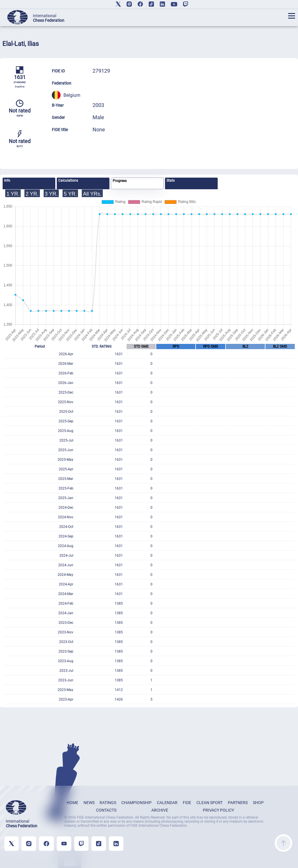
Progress (120, 181)
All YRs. (92, 194)
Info (7, 181)
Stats (171, 181)
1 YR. (13, 194)
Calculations (68, 181)
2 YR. (32, 194)
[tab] (29, 183)
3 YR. (51, 194)
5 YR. (70, 194)
